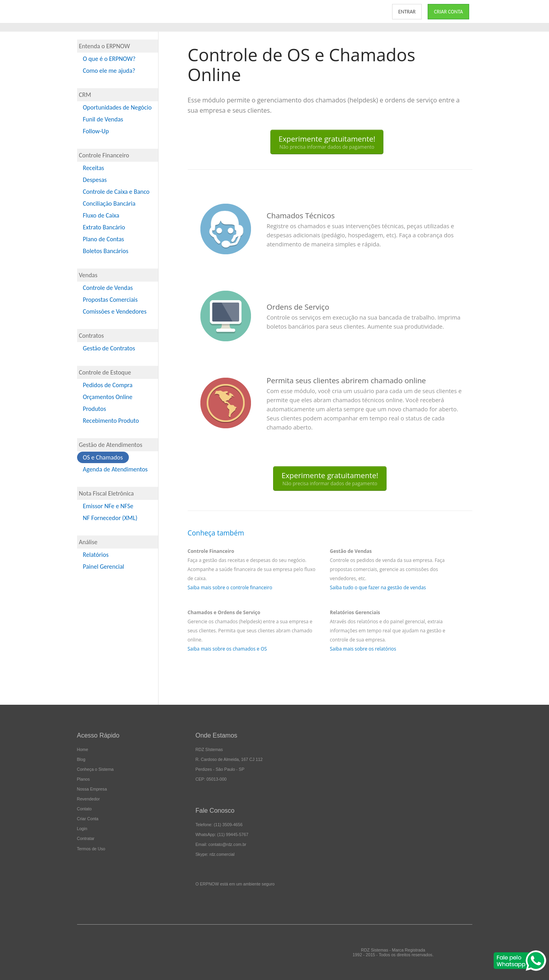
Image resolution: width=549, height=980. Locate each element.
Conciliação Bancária (109, 203)
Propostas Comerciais (110, 300)
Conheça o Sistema (95, 769)
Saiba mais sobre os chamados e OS (227, 649)
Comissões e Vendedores (115, 311)
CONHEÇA (200, 12)
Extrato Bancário (104, 227)
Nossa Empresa (92, 789)
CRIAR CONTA (448, 12)
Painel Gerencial (104, 567)
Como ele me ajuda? (109, 71)
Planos (84, 779)
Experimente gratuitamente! (327, 142)
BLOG (339, 12)
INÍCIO (169, 12)
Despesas (95, 180)
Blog (81, 759)
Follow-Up (96, 131)
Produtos (95, 409)
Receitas (94, 168)
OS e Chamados (103, 457)
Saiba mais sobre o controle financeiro (230, 587)
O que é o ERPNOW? (109, 59)
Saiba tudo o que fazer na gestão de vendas (378, 587)
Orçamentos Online (108, 397)
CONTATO (368, 12)
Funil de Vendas (103, 119)
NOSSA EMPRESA (300, 12)
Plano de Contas (104, 239)
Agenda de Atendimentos (115, 469)
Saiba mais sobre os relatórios (363, 649)
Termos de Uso (91, 849)
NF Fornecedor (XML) (110, 518)
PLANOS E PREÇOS (246, 12)
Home (83, 749)
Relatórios (96, 555)
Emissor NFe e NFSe (108, 506)
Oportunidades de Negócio (117, 107)
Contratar (86, 838)
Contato (84, 809)
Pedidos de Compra (108, 385)
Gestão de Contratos (109, 348)
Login (82, 829)
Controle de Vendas (108, 288)
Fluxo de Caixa (101, 215)
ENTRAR (407, 12)
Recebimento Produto (111, 421)
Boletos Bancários (106, 251)
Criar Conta (88, 819)
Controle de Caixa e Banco (116, 192)
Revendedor (89, 799)
